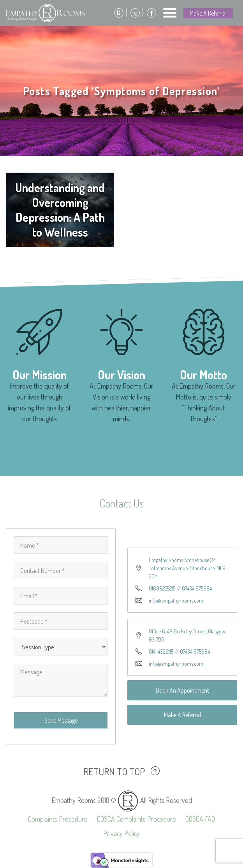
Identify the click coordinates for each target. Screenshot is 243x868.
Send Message (61, 720)
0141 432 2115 (161, 651)
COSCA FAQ (200, 819)
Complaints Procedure (58, 819)
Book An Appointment (182, 690)
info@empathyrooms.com (176, 600)
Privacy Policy (121, 833)
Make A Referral (208, 13)
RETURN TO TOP (114, 771)
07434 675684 (197, 588)
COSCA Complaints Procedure (136, 819)
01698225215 (162, 588)
